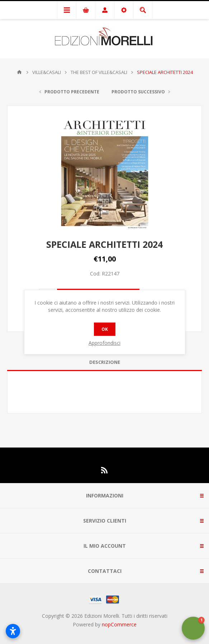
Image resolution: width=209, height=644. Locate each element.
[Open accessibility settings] (13, 631)
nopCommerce (119, 624)
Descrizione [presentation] (105, 362)
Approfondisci (104, 343)
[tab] (104, 362)
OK (105, 329)
